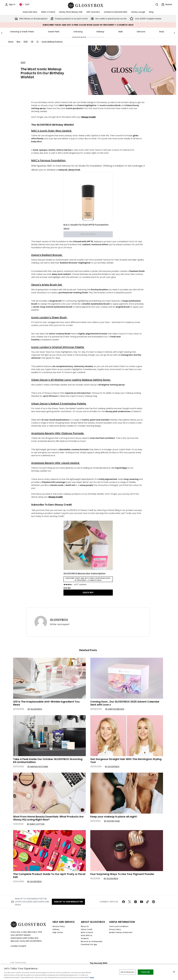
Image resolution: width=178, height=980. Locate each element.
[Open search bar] (157, 5)
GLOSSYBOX (59, 620)
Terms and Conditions (119, 926)
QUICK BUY (88, 592)
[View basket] (167, 5)
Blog (18, 42)
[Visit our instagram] (136, 902)
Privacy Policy (115, 929)
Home (11, 42)
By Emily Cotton (36, 824)
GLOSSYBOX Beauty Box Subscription (85, 573)
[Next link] (174, 33)
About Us (85, 926)
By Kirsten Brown (115, 709)
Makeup (100, 32)
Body (162, 32)
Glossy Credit (87, 929)
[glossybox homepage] (88, 5)
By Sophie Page (112, 821)
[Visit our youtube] (142, 902)
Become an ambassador (92, 941)
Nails (121, 32)
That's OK (146, 972)
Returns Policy (59, 926)
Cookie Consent (18, 946)
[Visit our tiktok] (148, 902)
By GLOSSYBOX (35, 709)
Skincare (141, 32)
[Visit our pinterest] (154, 902)
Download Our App (89, 944)
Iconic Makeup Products (52, 42)
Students (85, 938)
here (92, 977)
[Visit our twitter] (130, 902)
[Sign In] (10, 5)
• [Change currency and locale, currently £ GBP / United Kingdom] (24, 5)
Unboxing (78, 32)
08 (32, 42)
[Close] (174, 972)
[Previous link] (2, 33)
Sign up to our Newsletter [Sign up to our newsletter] (68, 902)
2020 (26, 42)
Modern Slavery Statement (121, 932)
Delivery (56, 929)
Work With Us (87, 935)
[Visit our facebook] (124, 902)
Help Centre (58, 932)
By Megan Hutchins (38, 767)
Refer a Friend (87, 932)
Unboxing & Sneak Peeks (22, 32)
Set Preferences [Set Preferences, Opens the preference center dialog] (127, 972)
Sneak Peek (54, 32)
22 (37, 42)
